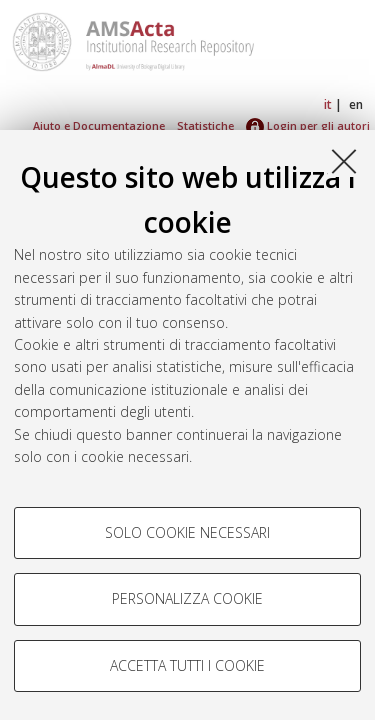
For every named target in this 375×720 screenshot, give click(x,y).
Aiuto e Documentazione (99, 125)
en (356, 104)
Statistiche (205, 125)
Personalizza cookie (187, 598)
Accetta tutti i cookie (187, 665)
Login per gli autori (308, 125)
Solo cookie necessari (187, 532)
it (328, 104)
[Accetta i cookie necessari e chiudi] (344, 161)
